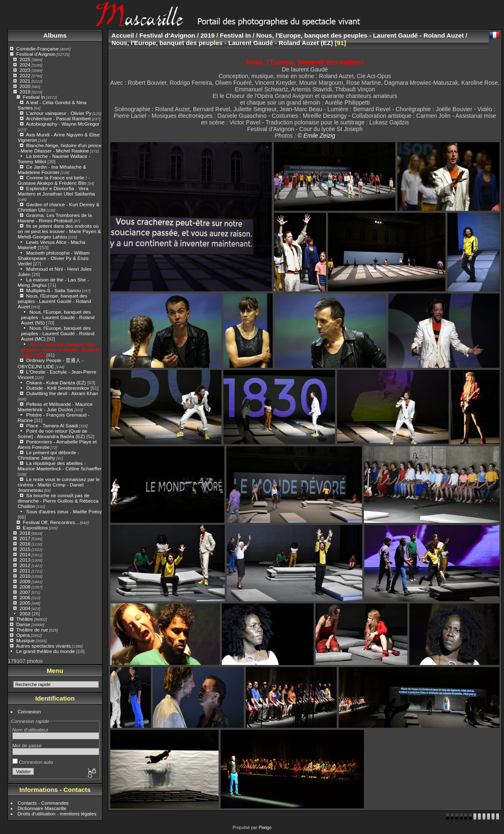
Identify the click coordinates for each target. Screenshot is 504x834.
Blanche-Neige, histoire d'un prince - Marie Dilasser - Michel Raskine (60, 148)
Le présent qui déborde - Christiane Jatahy (49, 455)
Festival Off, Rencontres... (51, 522)
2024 (25, 65)
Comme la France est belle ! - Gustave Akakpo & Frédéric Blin (54, 180)
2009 (25, 581)
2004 (25, 608)
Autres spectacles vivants (44, 646)
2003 (25, 614)
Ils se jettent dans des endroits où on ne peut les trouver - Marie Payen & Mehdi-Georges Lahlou (59, 231)
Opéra (23, 635)
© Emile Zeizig (316, 136)
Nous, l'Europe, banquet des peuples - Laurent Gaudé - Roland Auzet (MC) (58, 333)
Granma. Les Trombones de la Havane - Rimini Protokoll (55, 218)
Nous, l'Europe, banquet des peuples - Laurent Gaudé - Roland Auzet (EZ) (60, 349)
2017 (25, 538)
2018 (25, 533)
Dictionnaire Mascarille (42, 808)
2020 (25, 86)
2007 (25, 592)
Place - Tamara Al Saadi (52, 425)
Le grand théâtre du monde (45, 651)
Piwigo (265, 827)
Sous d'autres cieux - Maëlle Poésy (64, 511)
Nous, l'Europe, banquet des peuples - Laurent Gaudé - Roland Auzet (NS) (58, 317)
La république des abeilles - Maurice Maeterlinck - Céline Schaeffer (60, 466)
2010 (25, 576)
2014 (25, 554)
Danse (23, 624)
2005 (25, 603)
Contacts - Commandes (43, 803)
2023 (25, 70)
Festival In (34, 97)
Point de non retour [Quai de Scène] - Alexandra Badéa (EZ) (52, 434)
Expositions (35, 528)
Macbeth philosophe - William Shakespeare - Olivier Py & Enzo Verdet (54, 258)
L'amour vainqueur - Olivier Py (59, 113)
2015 (25, 549)
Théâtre (25, 619)
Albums (55, 35)
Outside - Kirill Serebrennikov (57, 388)
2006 (25, 597)
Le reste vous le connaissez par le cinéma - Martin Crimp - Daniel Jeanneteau (59, 485)
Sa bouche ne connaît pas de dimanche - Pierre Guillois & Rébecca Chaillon (58, 501)
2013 (25, 560)
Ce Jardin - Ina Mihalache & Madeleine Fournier (52, 169)
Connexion (29, 711)
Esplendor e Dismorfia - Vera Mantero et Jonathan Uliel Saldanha (56, 191)
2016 (25, 544)
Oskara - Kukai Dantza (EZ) (56, 382)
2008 (25, 587)
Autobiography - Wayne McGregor (63, 124)
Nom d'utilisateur (30, 730)
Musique (25, 640)
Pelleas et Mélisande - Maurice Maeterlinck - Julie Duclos (55, 407)
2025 (25, 59)
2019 (25, 92)
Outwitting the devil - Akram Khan (62, 393)
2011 (25, 571)
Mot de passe (27, 745)
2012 (25, 565)
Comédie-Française (37, 49)
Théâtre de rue (32, 630)
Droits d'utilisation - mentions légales (57, 814)
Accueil (123, 35)
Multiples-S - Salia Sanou (53, 290)
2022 (25, 75)
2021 (25, 81)
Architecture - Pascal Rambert (58, 118)
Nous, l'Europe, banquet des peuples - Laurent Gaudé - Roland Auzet (55, 301)
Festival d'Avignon (36, 54)
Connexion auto (33, 762)
